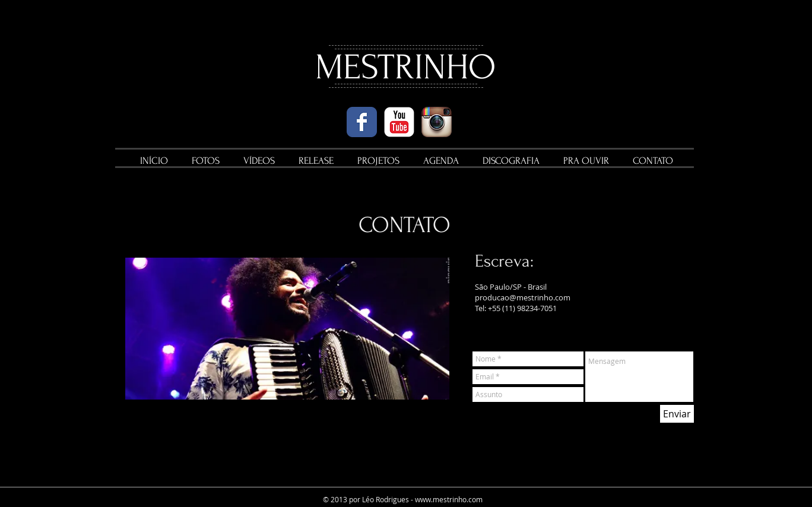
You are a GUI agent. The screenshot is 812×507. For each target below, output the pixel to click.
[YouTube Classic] (399, 122)
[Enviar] (677, 414)
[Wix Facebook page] (362, 122)
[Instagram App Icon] (437, 122)
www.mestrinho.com (449, 499)
